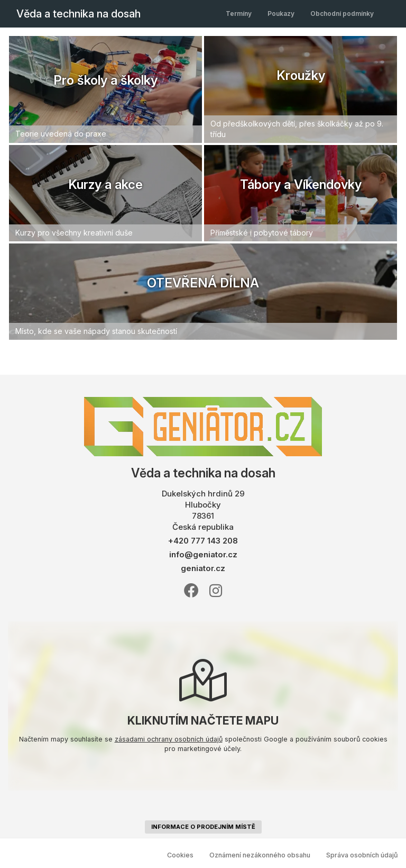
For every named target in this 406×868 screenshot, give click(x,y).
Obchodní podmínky (342, 13)
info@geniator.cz (203, 554)
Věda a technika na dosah (79, 14)
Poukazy (281, 13)
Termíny (239, 13)
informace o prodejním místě (203, 827)
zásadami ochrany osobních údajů (169, 739)
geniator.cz (203, 568)
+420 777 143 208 (203, 541)
